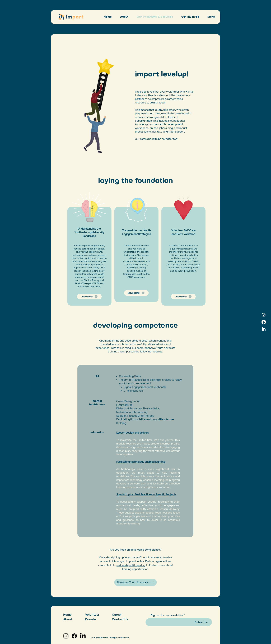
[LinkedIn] (264, 329)
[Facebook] (264, 322)
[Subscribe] (201, 622)
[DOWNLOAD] (89, 297)
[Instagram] (264, 315)
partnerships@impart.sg (131, 565)
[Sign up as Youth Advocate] (135, 582)
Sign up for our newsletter (167, 615)
